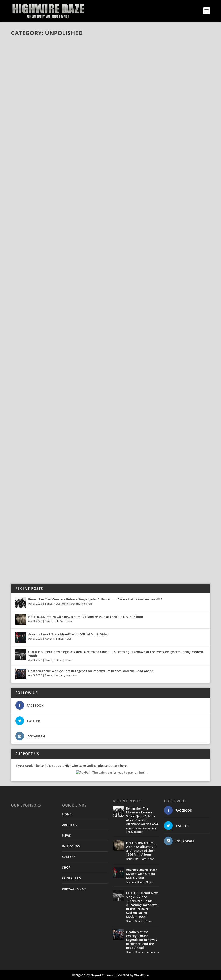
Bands (49, 604)
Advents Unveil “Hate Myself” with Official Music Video (68, 634)
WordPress (142, 975)
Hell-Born (59, 621)
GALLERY (69, 857)
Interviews (72, 675)
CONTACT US (72, 878)
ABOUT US (70, 825)
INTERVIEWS (71, 846)
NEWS (66, 835)
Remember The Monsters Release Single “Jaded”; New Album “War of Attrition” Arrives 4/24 (95, 599)
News (57, 604)
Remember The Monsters (77, 604)
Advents (50, 639)
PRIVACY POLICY (74, 889)
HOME (67, 814)
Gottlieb (58, 660)
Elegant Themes (102, 975)
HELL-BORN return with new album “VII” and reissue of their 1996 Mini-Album (86, 617)
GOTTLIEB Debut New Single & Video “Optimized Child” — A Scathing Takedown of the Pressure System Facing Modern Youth (116, 654)
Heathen (59, 675)
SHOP (66, 867)
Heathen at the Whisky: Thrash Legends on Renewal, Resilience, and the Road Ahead (91, 671)
